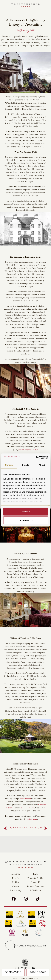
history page (32, 819)
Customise (26, 520)
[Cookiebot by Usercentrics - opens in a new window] (36, 457)
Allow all (26, 511)
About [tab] (42, 465)
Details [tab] (26, 465)
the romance (25, 799)
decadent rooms (27, 808)
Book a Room (38, 972)
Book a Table (13, 972)
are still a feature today (28, 450)
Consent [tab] (9, 465)
